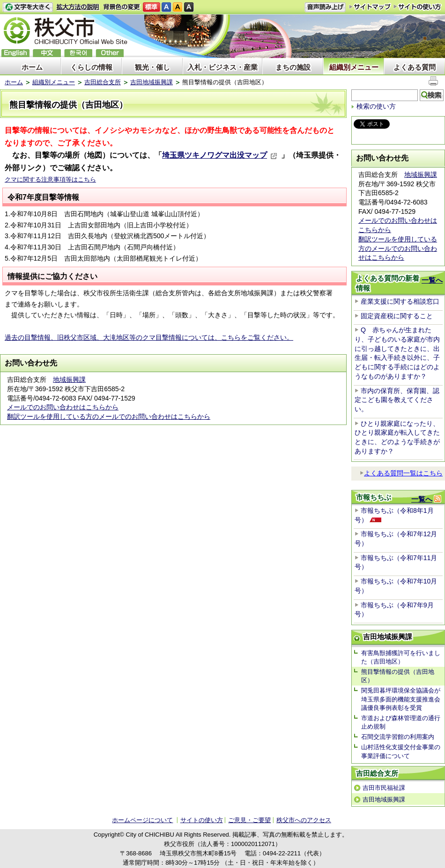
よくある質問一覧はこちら (401, 473)
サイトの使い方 (418, 7)
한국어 (78, 53)
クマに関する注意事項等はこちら (50, 179)
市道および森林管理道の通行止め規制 (401, 722)
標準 (152, 7)
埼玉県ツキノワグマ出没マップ (220, 155)
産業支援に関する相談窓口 (400, 301)
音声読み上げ (325, 7)
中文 (47, 53)
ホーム (32, 67)
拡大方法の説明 (78, 7)
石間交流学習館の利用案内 (398, 737)
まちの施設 (293, 67)
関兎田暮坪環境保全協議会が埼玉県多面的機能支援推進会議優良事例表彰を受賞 (401, 699)
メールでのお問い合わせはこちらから (63, 407)
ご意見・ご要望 (249, 820)
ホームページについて (142, 820)
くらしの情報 (91, 67)
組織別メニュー (354, 67)
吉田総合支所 (103, 82)
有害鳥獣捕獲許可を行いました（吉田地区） (401, 657)
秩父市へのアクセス (304, 820)
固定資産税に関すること (397, 316)
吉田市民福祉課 (384, 788)
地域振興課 (69, 379)
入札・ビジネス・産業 (222, 67)
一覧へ (432, 280)
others (110, 53)
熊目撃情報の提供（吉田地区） (398, 676)
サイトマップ (370, 7)
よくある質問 (415, 67)
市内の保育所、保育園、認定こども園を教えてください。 (397, 400)
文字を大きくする (28, 7)
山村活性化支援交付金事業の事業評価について (401, 751)
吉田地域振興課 (152, 82)
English (15, 53)
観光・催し (152, 67)
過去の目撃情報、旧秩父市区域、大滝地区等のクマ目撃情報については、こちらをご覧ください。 (149, 337)
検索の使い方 (376, 106)
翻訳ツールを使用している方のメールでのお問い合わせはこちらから (109, 416)
